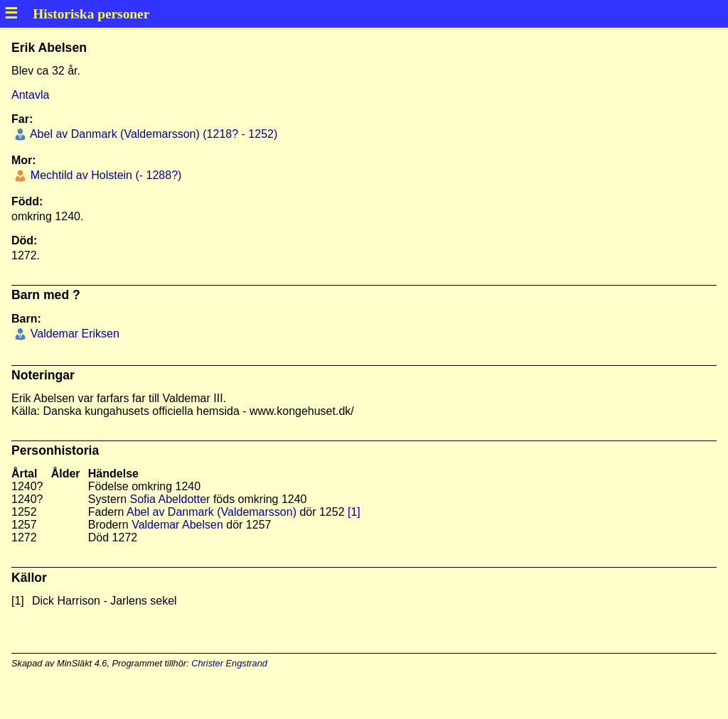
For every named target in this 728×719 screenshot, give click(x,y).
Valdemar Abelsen (177, 525)
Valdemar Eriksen (73, 334)
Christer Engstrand (229, 663)
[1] (354, 512)
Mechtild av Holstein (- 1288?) (104, 175)
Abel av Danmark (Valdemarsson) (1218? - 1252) (152, 134)
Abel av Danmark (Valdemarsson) (212, 512)
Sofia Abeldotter (170, 499)
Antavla (30, 95)
